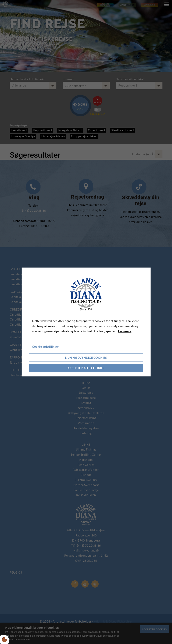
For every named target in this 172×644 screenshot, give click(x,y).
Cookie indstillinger (45, 347)
